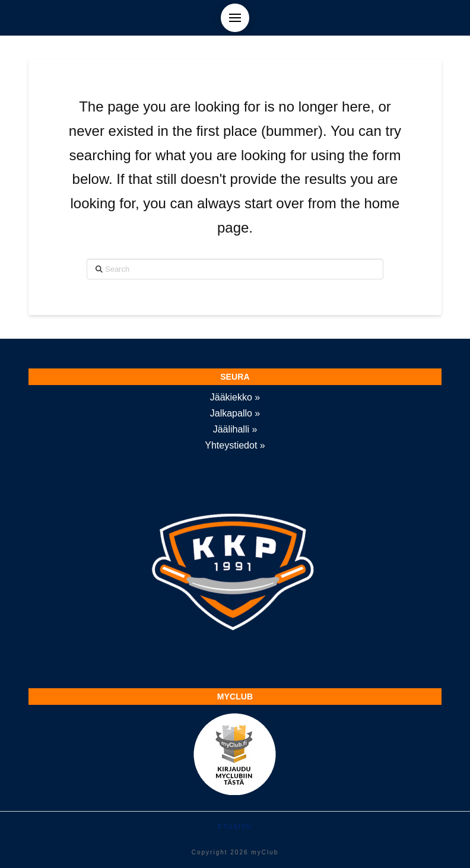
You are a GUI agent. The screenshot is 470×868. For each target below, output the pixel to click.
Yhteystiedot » (235, 445)
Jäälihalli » (235, 429)
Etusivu (235, 827)
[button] (235, 18)
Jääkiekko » (235, 397)
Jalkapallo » (235, 413)
